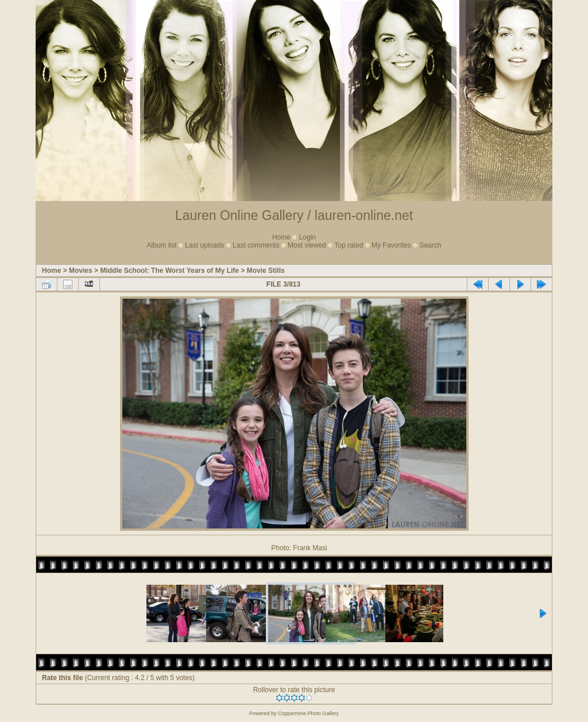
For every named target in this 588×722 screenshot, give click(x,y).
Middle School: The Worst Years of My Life (169, 271)
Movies (81, 271)
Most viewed (307, 245)
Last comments (256, 245)
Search (430, 245)
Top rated (349, 245)
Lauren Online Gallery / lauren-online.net (294, 215)
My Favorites (391, 245)
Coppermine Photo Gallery (308, 713)
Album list (162, 245)
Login (307, 237)
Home (281, 237)
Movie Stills (266, 271)
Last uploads (204, 245)
